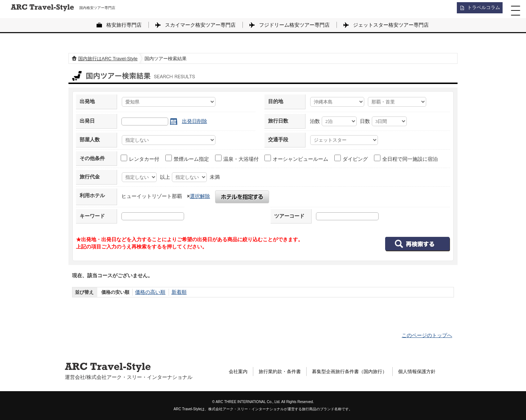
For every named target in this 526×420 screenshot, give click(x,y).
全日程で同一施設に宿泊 (406, 158)
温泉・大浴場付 (237, 158)
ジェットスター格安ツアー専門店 (391, 25)
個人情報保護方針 (429, 372)
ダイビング (351, 158)
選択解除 (200, 196)
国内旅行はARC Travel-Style (108, 59)
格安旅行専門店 (124, 25)
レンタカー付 (140, 158)
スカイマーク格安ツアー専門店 (200, 25)
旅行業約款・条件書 (283, 372)
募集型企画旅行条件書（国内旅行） (357, 372)
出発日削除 (195, 121)
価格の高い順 (149, 292)
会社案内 (239, 372)
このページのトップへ (427, 335)
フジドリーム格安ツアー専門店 (294, 25)
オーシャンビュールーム (297, 158)
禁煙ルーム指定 (188, 158)
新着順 (176, 292)
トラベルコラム (481, 9)
